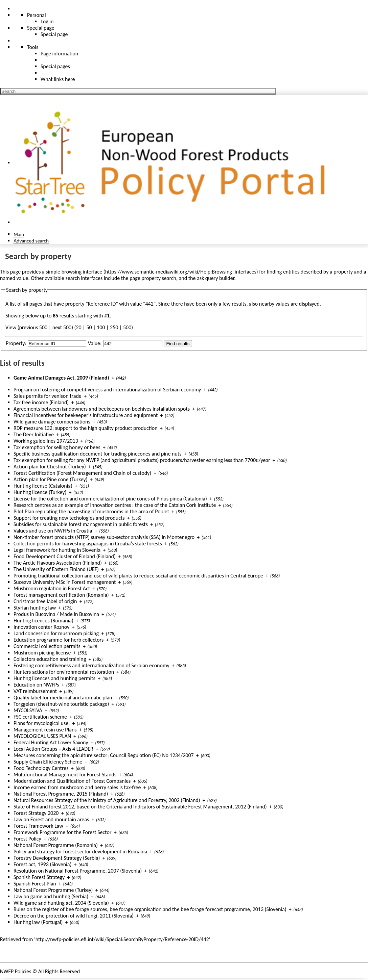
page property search (153, 278)
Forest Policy (27, 839)
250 (114, 327)
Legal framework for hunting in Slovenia (57, 550)
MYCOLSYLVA (28, 710)
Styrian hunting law (35, 608)
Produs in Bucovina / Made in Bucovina (56, 614)
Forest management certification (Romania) (61, 595)
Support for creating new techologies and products (69, 518)
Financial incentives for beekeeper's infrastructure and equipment (86, 415)
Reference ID (102, 304)
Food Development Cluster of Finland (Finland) (65, 556)
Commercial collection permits (47, 646)
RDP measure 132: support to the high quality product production (86, 428)
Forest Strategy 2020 (36, 813)
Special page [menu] (41, 28)
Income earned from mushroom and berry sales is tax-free (77, 787)
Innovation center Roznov (41, 627)
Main (19, 234)
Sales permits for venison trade (48, 396)
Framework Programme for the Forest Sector (63, 832)
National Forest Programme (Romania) (56, 845)
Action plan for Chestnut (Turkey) (50, 467)
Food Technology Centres (41, 768)
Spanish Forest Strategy (39, 877)
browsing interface (82, 272)
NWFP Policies (16, 971)
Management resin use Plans (45, 730)
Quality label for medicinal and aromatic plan (63, 698)
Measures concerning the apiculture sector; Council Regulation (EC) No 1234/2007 (104, 755)
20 (78, 327)
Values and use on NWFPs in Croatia (53, 531)
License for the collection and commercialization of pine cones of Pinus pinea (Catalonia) (110, 499)
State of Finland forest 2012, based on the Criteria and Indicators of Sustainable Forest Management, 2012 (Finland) (140, 807)
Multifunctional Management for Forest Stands (65, 775)
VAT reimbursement (35, 691)
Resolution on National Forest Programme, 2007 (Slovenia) (78, 871)
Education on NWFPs (36, 685)
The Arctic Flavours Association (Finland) (58, 563)
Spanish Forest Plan (35, 884)
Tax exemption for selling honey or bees (57, 447)
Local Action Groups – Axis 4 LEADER (53, 749)
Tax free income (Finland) (41, 402)
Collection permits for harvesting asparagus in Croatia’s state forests (88, 544)
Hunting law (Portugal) (38, 922)
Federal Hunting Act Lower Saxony (51, 742)
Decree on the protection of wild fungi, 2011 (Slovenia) (74, 916)
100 (101, 327)
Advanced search (31, 241)
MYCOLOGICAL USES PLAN (42, 736)
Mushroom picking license (42, 653)
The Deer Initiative (34, 434)
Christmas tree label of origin (45, 601)
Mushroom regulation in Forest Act (52, 588)
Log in (47, 21)
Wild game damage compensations (52, 422)
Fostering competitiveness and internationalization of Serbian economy (91, 665)
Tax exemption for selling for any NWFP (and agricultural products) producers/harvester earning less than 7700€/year (142, 460)
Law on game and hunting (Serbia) (51, 896)
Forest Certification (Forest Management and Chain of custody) (82, 473)
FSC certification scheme (40, 717)
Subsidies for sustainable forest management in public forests (81, 524)
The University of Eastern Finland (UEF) (56, 569)
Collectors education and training (50, 659)
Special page (54, 34)
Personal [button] (37, 15)
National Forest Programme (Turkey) (53, 890)
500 (127, 327)
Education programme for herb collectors (59, 640)
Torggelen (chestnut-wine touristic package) (61, 704)
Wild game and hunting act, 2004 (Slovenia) (61, 903)
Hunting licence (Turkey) (40, 492)
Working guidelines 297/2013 (46, 441)
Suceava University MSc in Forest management (65, 582)
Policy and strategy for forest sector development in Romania (80, 852)
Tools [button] (33, 47)
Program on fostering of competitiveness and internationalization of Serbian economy (107, 390)
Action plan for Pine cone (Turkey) (51, 479)
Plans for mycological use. (42, 723)
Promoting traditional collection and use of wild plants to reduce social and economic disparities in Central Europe (138, 576)
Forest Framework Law (38, 826)
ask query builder (216, 278)
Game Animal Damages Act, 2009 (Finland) (61, 378)
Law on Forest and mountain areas (51, 819)
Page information (59, 54)
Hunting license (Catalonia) (43, 486)
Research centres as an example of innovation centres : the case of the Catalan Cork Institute (115, 505)
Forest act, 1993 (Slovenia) (42, 864)
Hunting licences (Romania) (43, 621)
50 (89, 327)
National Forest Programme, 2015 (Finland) (61, 794)
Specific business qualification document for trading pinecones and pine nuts (97, 454)
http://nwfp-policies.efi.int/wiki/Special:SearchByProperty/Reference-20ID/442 (122, 939)
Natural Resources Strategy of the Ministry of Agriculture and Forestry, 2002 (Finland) (107, 800)
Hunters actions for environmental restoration (64, 672)
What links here (58, 79)
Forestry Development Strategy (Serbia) (57, 858)
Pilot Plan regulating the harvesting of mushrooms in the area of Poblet (91, 511)
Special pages (55, 66)
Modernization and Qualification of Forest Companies (72, 781)
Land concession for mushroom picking (56, 633)
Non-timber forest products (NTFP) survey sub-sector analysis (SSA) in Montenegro (104, 537)
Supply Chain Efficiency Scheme (48, 762)
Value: (95, 343)
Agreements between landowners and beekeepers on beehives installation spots (102, 409)
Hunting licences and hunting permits (54, 678)
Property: (16, 343)
